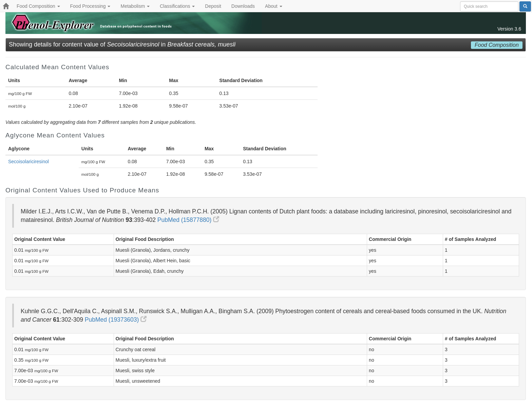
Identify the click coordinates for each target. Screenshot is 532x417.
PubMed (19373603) (116, 320)
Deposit (213, 6)
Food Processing (90, 6)
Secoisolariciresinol (28, 162)
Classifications (177, 6)
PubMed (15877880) (188, 220)
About (273, 6)
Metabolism (135, 6)
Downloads (243, 6)
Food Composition (38, 6)
